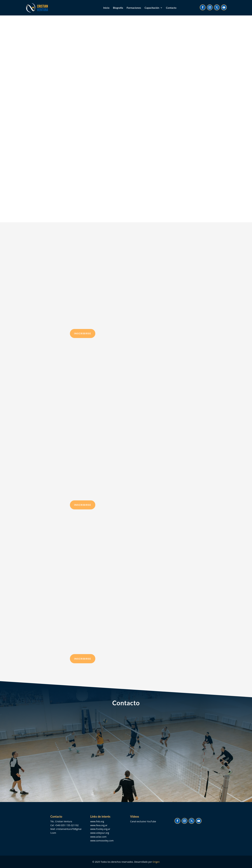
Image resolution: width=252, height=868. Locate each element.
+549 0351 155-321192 (67, 825)
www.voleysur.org (100, 833)
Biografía (118, 8)
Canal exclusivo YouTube (143, 821)
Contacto (171, 8)
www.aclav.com (98, 837)
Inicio (106, 8)
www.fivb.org (97, 821)
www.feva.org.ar (99, 825)
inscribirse (83, 333)
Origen (156, 862)
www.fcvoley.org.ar (100, 829)
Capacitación (152, 8)
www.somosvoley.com (102, 841)
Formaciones (134, 8)
